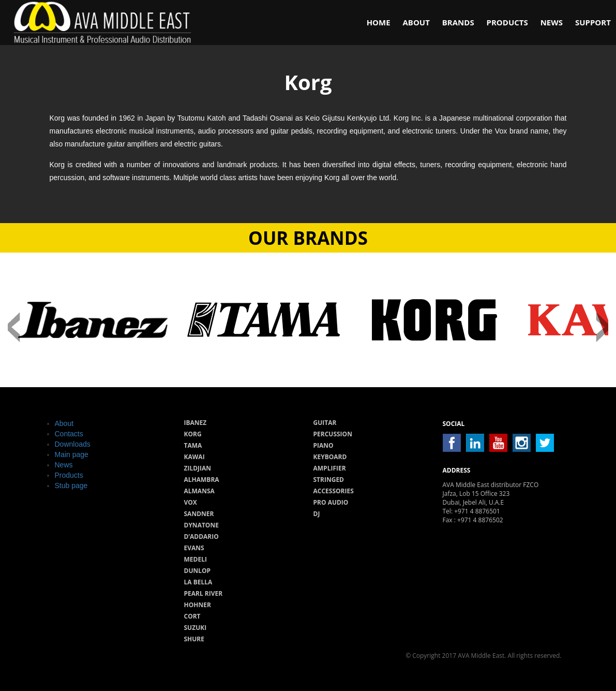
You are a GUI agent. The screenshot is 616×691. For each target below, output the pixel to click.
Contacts (69, 434)
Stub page (71, 486)
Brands (458, 22)
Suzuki (196, 628)
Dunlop (198, 571)
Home (379, 22)
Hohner (198, 605)
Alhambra (202, 480)
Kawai (194, 457)
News (552, 22)
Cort (192, 616)
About (416, 22)
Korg (193, 434)
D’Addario (201, 536)
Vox (191, 502)
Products (507, 22)
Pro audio (331, 502)
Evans (194, 548)
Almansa (199, 491)
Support (593, 22)
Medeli (196, 559)
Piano (324, 445)
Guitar (325, 423)
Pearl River (204, 593)
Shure (194, 639)
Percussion (333, 434)
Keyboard (330, 457)
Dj (317, 514)
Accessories (334, 491)
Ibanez (196, 423)
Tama (193, 445)
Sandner (199, 514)
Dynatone (201, 525)
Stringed (329, 480)
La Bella (198, 582)
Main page (72, 454)
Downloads (73, 444)
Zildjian (198, 468)
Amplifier (330, 468)
